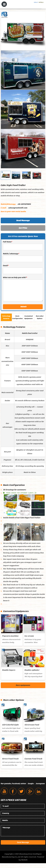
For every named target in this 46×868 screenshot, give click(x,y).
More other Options (40, 317)
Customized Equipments (29, 317)
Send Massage (23, 220)
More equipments (23, 685)
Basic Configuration (17, 317)
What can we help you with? (15, 277)
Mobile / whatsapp (11, 254)
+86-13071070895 (16, 204)
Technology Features (6, 317)
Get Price (23, 228)
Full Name (8, 242)
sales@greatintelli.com (14, 208)
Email (6, 266)
